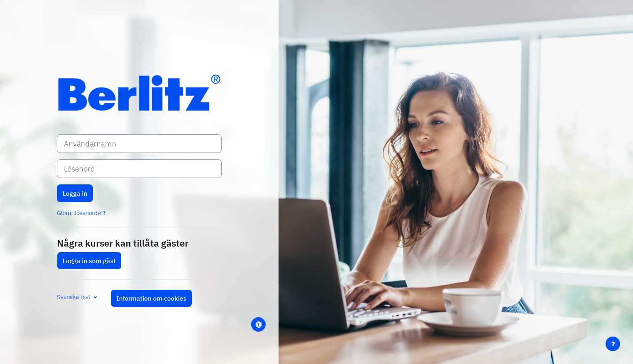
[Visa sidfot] (613, 344)
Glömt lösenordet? (81, 213)
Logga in (75, 193)
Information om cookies (151, 298)
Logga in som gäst (89, 261)
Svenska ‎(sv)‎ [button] (74, 297)
